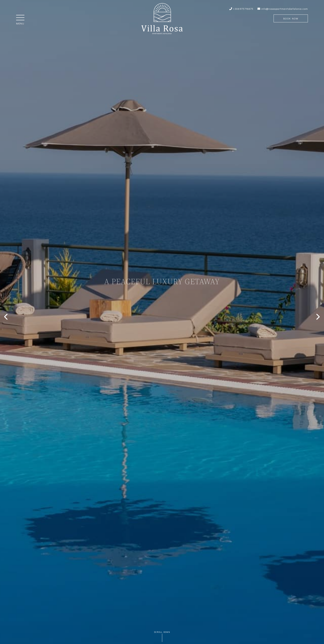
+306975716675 (241, 9)
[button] (20, 18)
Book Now (291, 18)
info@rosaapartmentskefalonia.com (283, 9)
